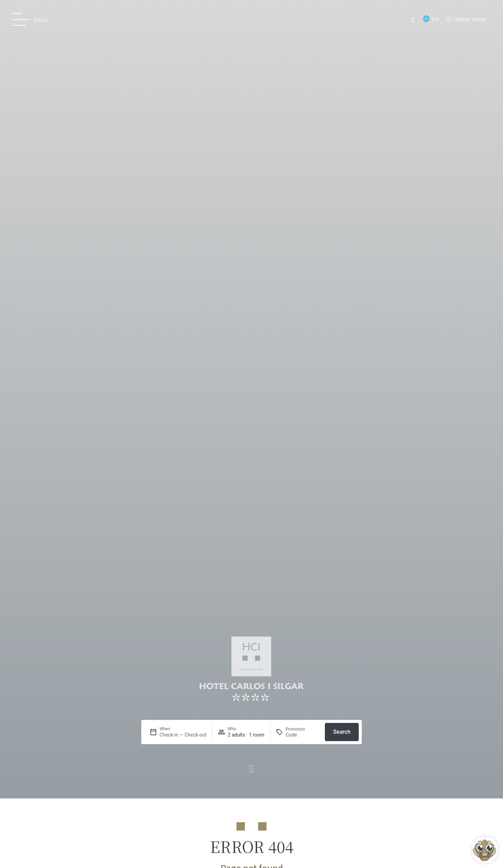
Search (342, 732)
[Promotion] (302, 735)
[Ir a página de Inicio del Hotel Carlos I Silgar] (252, 669)
